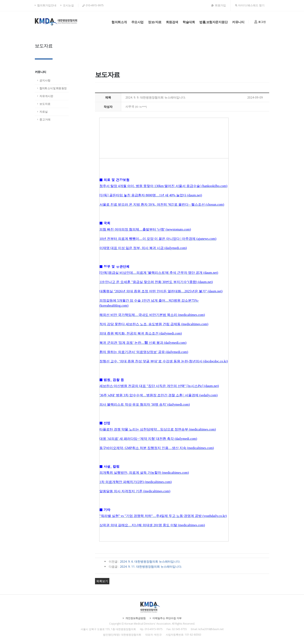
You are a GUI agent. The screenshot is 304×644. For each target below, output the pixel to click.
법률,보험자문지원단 (213, 22)
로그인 (260, 22)
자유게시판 (46, 96)
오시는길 (67, 5)
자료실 (44, 112)
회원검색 (172, 22)
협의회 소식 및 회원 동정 (53, 88)
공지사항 (45, 80)
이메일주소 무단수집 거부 (167, 618)
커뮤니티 (238, 22)
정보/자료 (155, 22)
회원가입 (219, 5)
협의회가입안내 (46, 5)
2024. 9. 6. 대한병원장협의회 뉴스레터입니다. (150, 561)
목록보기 (102, 581)
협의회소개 (119, 22)
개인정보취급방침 (135, 618)
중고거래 (45, 119)
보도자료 (45, 104)
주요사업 (137, 22)
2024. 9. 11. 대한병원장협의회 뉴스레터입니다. (151, 566)
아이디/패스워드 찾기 (250, 5)
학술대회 (189, 22)
